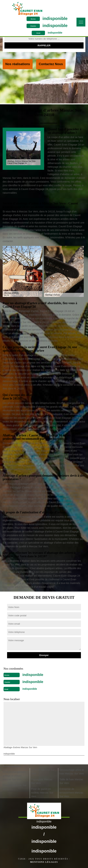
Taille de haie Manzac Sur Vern (71, 781)
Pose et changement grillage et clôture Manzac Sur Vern (14, 776)
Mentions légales (44, 862)
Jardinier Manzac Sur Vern (43, 772)
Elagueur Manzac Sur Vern (15, 787)
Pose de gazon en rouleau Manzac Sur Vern (42, 793)
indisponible (55, 18)
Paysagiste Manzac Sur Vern (42, 781)
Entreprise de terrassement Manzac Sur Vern (71, 793)
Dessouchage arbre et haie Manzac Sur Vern (72, 772)
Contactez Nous (51, 64)
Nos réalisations (18, 64)
